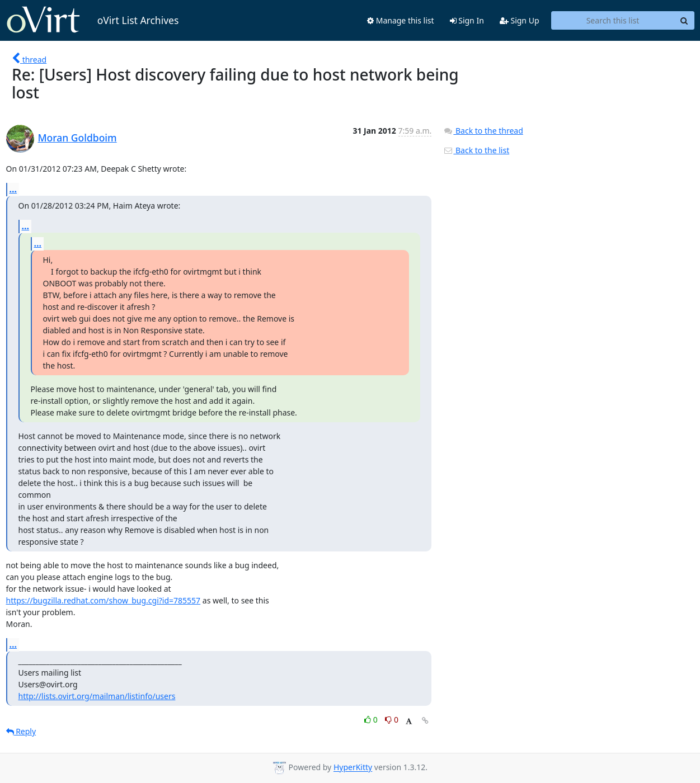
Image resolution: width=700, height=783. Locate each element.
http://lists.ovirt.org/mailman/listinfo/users (97, 696)
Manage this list (401, 20)
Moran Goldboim (77, 138)
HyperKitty (353, 768)
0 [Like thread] (372, 720)
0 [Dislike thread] (392, 720)
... (13, 189)
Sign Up (520, 20)
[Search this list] (613, 21)
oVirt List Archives (93, 20)
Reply (21, 731)
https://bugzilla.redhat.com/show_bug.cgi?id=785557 (104, 600)
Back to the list (476, 150)
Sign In (467, 20)
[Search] (684, 21)
